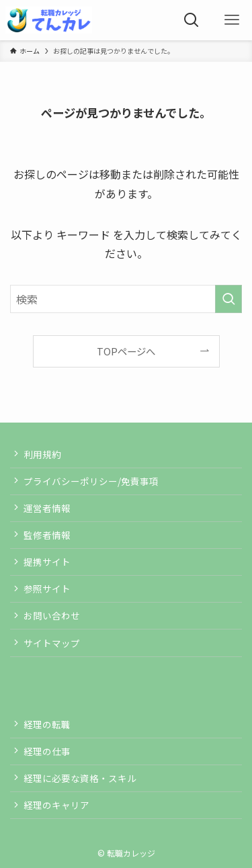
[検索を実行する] (228, 299)
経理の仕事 (47, 751)
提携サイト (47, 562)
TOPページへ (126, 351)
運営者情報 (47, 508)
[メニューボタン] (232, 20)
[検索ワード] (126, 299)
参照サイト (47, 589)
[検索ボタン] (192, 20)
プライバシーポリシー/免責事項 (91, 481)
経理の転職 (47, 724)
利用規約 (42, 454)
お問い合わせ (52, 615)
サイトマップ (52, 643)
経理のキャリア (56, 805)
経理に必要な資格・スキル (80, 778)
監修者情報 (47, 535)
